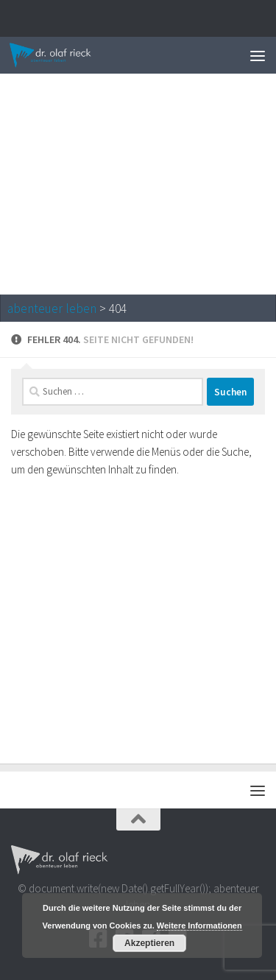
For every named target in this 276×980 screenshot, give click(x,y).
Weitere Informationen (199, 926)
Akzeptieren (149, 943)
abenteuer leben (52, 309)
